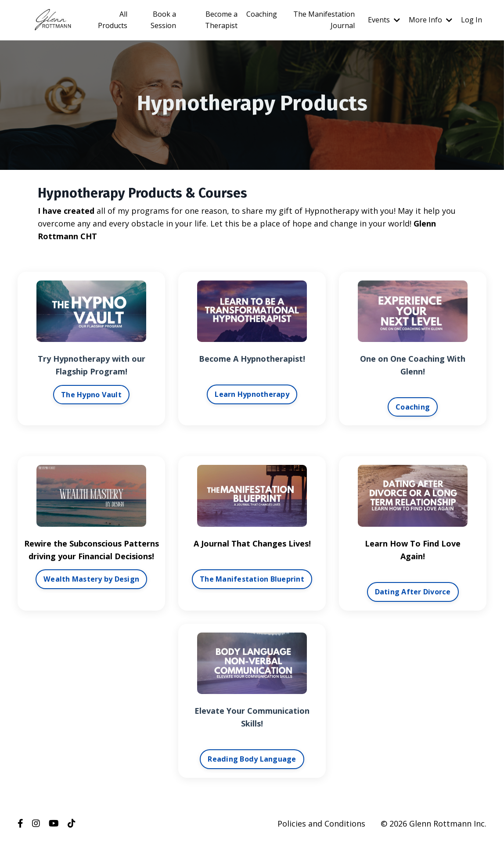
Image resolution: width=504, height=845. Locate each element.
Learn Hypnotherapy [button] (252, 394)
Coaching (262, 14)
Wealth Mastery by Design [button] (91, 579)
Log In (472, 20)
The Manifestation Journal (324, 20)
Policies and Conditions (321, 823)
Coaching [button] (413, 407)
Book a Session (163, 20)
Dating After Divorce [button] (413, 592)
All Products (113, 20)
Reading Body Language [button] (252, 759)
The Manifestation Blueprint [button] (252, 579)
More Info (430, 20)
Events (384, 20)
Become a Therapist (221, 20)
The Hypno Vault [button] (91, 395)
